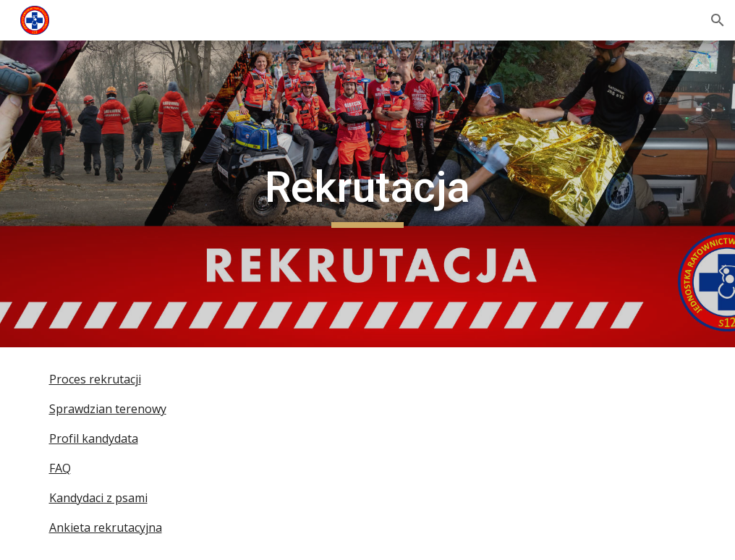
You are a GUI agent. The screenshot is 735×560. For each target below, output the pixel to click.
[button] (718, 20)
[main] (367, 194)
